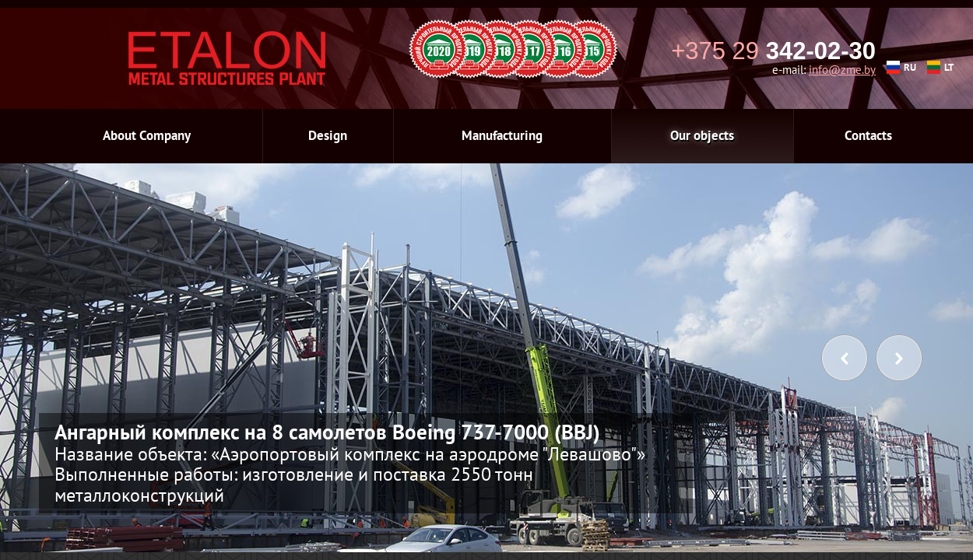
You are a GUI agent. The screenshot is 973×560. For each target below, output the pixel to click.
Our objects (702, 135)
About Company (147, 135)
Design (328, 135)
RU (901, 67)
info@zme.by (842, 70)
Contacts (868, 135)
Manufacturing (502, 135)
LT (940, 67)
